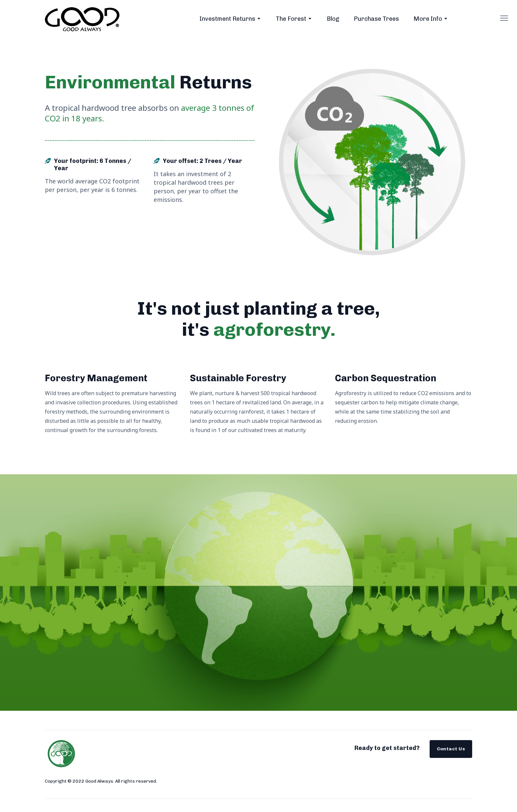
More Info (428, 19)
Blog (333, 19)
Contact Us (451, 749)
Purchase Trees (376, 19)
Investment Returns (227, 19)
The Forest (291, 19)
